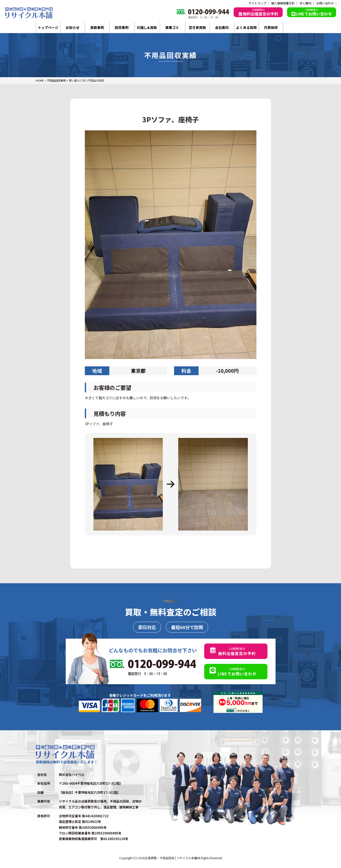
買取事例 (97, 27)
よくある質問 (246, 27)
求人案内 (305, 3)
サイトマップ (257, 3)
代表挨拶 (271, 27)
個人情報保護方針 (283, 3)
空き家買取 (197, 27)
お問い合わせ (325, 3)
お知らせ (73, 27)
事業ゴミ (172, 27)
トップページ (48, 27)
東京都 (138, 371)
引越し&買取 (147, 27)
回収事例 (122, 27)
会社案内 (222, 27)
